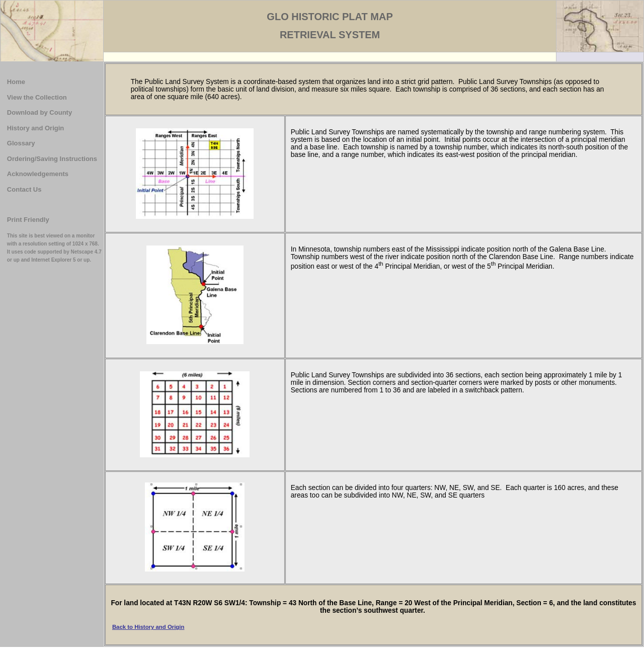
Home (16, 82)
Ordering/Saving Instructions (52, 159)
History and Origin (35, 128)
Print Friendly (28, 220)
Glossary (21, 143)
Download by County (39, 112)
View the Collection (37, 97)
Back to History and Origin (148, 627)
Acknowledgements (38, 174)
